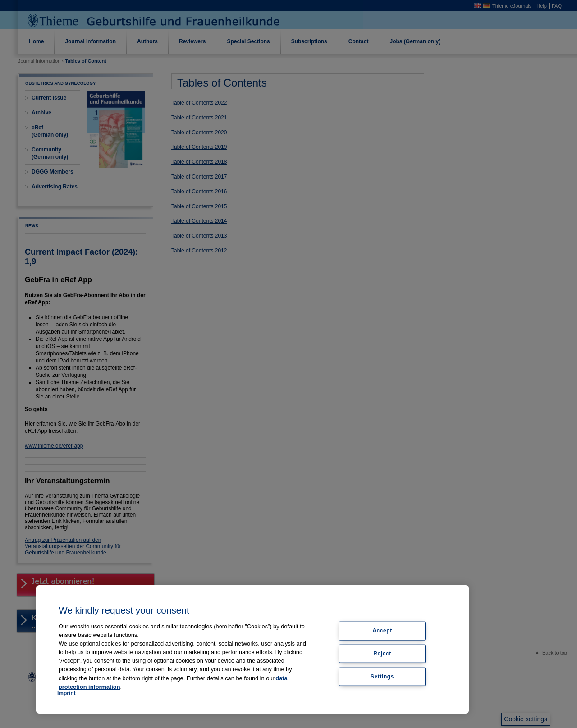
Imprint (66, 693)
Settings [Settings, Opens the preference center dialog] (382, 677)
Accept (382, 631)
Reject (382, 654)
